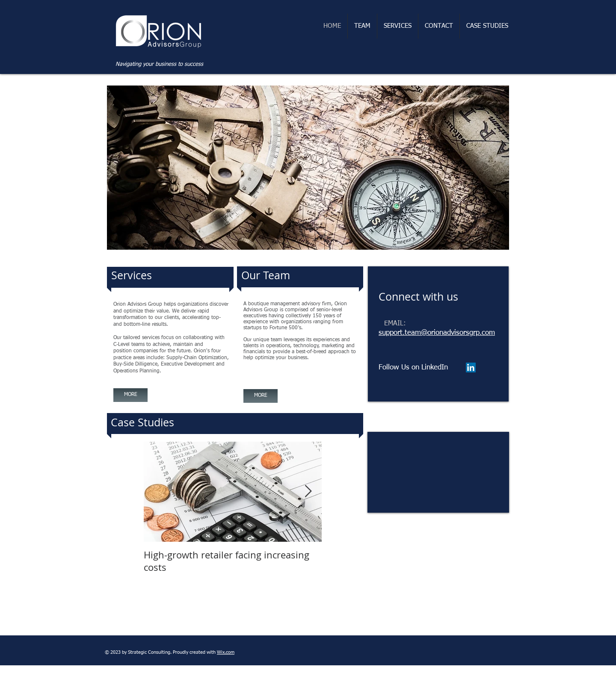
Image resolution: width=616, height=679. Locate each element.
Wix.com (226, 652)
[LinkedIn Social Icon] (471, 368)
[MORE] (130, 395)
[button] (308, 168)
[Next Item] (308, 492)
